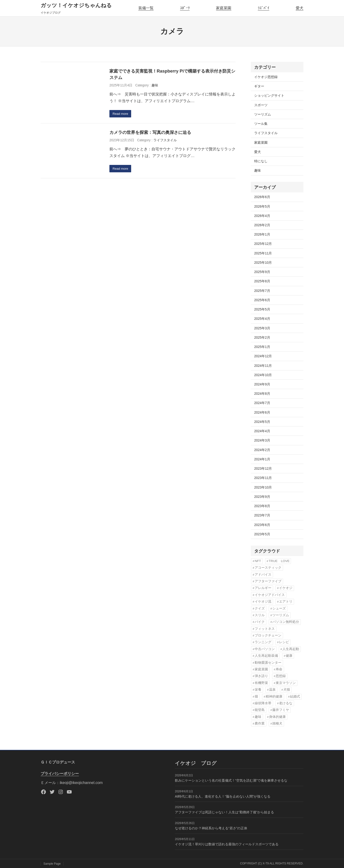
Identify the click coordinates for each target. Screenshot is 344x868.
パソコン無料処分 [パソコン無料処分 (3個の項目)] (286, 622)
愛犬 (300, 8)
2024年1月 (262, 459)
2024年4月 (262, 431)
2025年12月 (263, 244)
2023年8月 (262, 506)
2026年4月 (262, 216)
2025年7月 (262, 291)
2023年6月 (262, 525)
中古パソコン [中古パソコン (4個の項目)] (265, 649)
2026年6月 (262, 197)
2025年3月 (262, 328)
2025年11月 (263, 253)
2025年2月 (262, 337)
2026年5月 (262, 206)
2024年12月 (263, 356)
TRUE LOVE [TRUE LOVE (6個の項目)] (279, 561)
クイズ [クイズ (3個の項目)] (260, 608)
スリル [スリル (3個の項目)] (260, 615)
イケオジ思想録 (266, 77)
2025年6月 (262, 300)
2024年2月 (262, 450)
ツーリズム (263, 114)
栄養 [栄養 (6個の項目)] (258, 690)
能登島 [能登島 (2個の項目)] (260, 710)
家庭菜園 (224, 8)
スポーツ (261, 105)
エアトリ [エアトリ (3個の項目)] (286, 602)
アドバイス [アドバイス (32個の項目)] (263, 575)
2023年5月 (262, 534)
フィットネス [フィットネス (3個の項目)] (265, 629)
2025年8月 (262, 281)
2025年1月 (262, 347)
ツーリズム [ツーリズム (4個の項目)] (281, 615)
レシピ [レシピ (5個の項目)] (284, 642)
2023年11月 (263, 478)
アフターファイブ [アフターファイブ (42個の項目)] (268, 581)
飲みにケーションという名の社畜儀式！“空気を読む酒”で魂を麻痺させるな (231, 780)
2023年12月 (263, 468)
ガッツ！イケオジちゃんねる (76, 5)
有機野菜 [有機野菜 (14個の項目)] (261, 683)
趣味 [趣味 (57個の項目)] (258, 717)
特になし (261, 161)
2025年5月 (262, 309)
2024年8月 (262, 394)
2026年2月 (262, 225)
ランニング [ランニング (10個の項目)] (263, 642)
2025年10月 (263, 263)
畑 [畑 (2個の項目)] (256, 697)
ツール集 (261, 124)
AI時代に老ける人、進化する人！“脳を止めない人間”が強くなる (223, 796)
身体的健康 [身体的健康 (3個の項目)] (277, 717)
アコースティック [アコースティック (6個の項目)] (268, 568)
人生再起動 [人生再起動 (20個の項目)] (291, 649)
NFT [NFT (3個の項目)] (258, 561)
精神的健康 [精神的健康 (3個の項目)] (274, 697)
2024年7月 (262, 403)
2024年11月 (263, 366)
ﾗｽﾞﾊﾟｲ (263, 8)
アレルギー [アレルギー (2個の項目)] (263, 588)
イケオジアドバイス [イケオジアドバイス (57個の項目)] (270, 595)
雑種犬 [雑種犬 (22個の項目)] (277, 723)
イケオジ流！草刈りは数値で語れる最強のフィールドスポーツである (227, 844)
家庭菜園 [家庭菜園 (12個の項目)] (261, 669)
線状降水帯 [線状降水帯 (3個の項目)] (263, 703)
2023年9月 (262, 497)
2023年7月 (262, 515)
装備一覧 (146, 8)
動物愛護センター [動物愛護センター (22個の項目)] (268, 663)
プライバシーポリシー (60, 774)
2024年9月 (262, 384)
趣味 (155, 85)
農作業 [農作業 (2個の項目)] (260, 723)
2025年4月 (262, 319)
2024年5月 (262, 422)
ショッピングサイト (269, 95)
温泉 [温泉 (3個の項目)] (272, 690)
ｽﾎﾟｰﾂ (185, 8)
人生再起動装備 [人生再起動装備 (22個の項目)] (266, 656)
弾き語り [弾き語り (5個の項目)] (261, 676)
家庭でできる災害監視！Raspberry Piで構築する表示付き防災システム (172, 74)
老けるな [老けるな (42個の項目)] (286, 703)
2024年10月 (263, 375)
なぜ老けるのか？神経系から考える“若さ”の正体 (211, 828)
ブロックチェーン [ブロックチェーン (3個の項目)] (268, 635)
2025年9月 (262, 272)
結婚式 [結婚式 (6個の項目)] (295, 697)
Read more (121, 114)
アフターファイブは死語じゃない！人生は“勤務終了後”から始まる (224, 812)
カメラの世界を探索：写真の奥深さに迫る (150, 133)
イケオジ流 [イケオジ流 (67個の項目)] (263, 602)
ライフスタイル (165, 140)
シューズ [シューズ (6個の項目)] (279, 608)
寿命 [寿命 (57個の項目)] (279, 669)
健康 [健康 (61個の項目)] (289, 656)
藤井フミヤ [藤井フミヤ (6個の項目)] (281, 710)
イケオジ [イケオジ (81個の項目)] (286, 588)
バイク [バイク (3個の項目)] (260, 622)
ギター (259, 86)
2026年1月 (262, 234)
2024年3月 (262, 440)
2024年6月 (262, 412)
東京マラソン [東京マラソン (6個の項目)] (286, 683)
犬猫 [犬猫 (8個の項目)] (287, 690)
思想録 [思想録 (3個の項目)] (281, 676)
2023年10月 (263, 487)
